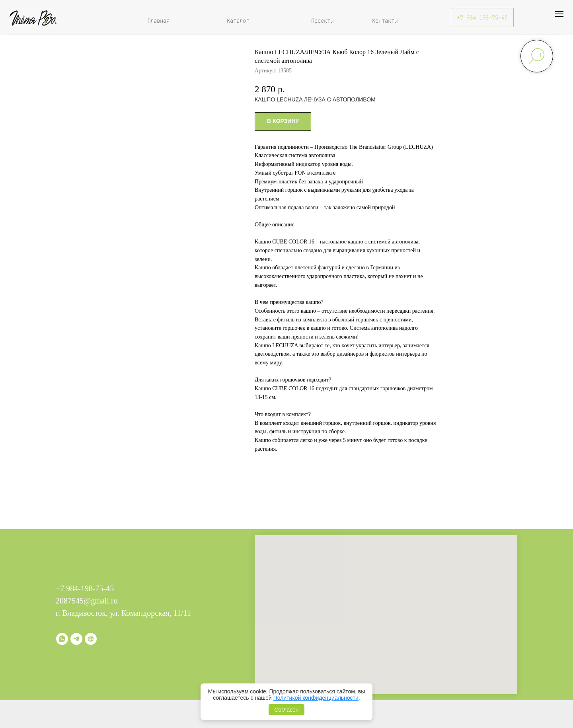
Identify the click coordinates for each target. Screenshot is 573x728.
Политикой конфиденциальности (316, 698)
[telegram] (76, 639)
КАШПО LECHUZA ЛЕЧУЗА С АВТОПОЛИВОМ (315, 99)
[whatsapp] (62, 639)
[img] (33, 18)
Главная (158, 21)
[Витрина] (91, 639)
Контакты (385, 21)
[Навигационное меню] (559, 14)
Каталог (238, 21)
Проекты (322, 21)
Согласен (286, 710)
